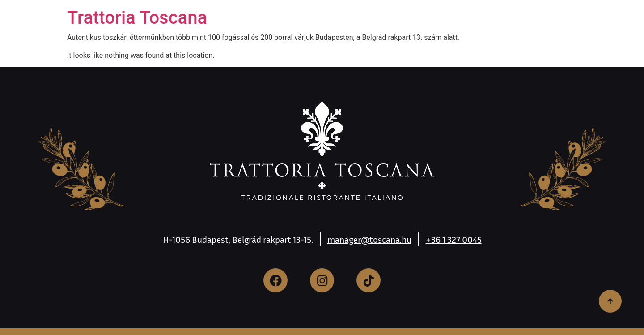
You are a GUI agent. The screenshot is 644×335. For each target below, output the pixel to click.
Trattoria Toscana (137, 18)
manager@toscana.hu (369, 239)
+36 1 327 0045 (454, 239)
